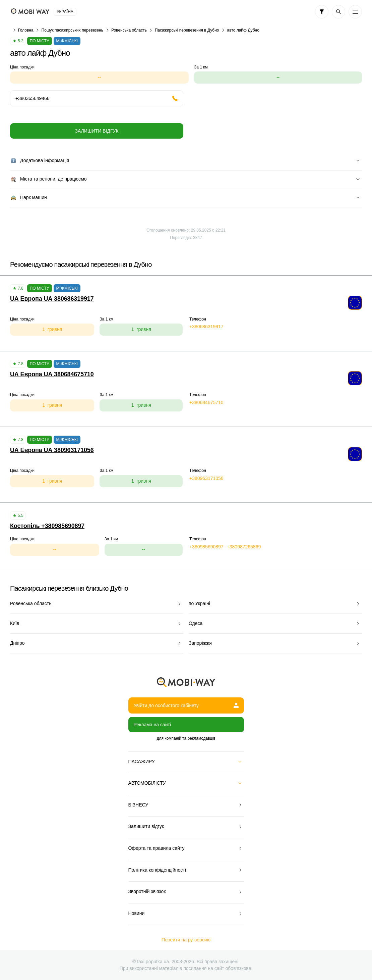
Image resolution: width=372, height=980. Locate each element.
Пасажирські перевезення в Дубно (187, 30)
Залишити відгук (97, 131)
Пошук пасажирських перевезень (72, 30)
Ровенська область (129, 30)
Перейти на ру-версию (186, 940)
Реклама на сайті (152, 725)
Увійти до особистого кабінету (186, 705)
